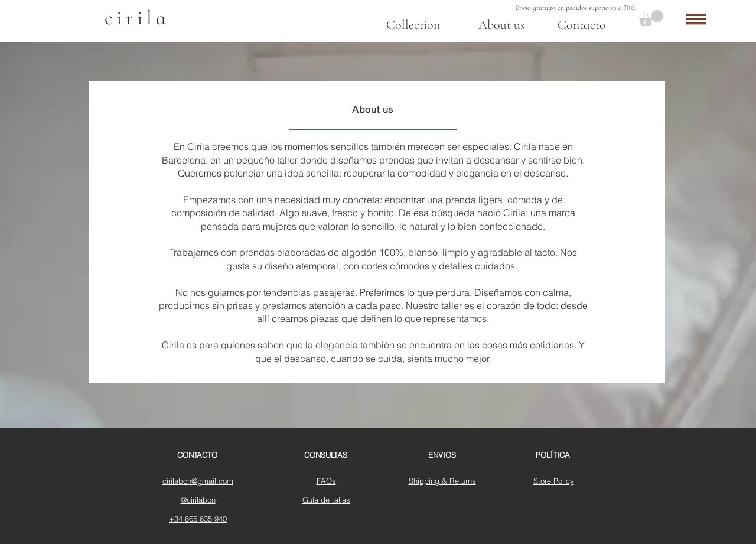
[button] (651, 18)
